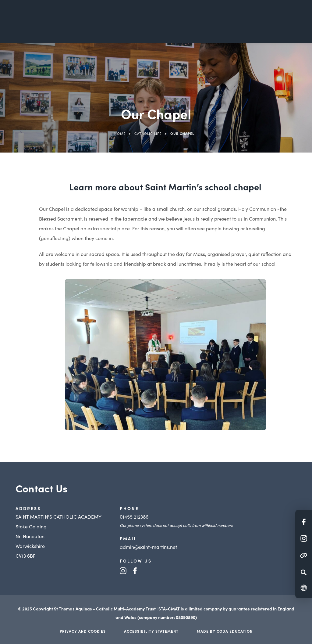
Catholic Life (148, 133)
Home (120, 133)
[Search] (304, 572)
